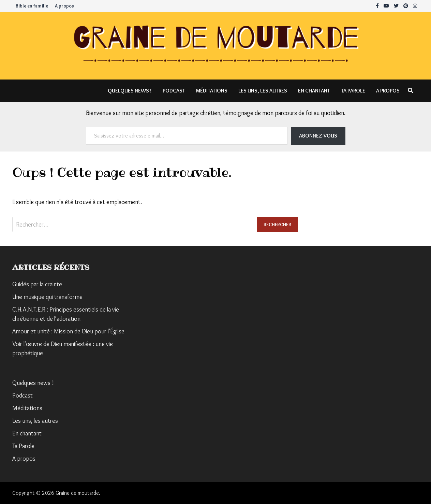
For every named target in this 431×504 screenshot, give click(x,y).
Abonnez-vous (318, 136)
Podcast (174, 91)
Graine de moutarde (77, 493)
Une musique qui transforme (47, 297)
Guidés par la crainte (37, 284)
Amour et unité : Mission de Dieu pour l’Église (68, 331)
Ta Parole (353, 91)
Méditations (212, 91)
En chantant (314, 91)
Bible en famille (32, 6)
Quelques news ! (130, 91)
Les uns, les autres (263, 91)
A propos (64, 6)
